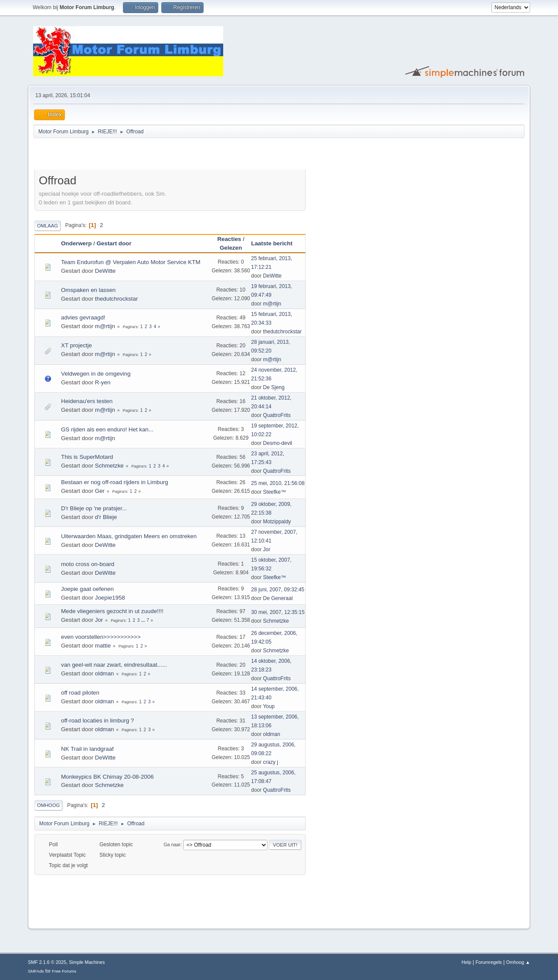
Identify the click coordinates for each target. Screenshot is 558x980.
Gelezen (231, 248)
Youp (269, 706)
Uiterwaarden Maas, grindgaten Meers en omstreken (129, 536)
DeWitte (105, 271)
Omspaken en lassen (88, 290)
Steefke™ (274, 492)
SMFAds (36, 971)
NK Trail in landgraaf (87, 749)
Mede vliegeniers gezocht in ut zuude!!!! (112, 611)
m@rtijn (272, 304)
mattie (103, 646)
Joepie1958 (110, 598)
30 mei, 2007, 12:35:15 (278, 612)
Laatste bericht (276, 243)
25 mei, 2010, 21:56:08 (278, 483)
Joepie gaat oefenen (87, 589)
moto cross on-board (88, 564)
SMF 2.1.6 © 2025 (47, 962)
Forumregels (489, 962)
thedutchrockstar (117, 299)
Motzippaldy (277, 522)
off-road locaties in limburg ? (97, 721)
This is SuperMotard (87, 457)
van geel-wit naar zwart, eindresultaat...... (114, 665)
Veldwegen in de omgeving (96, 374)
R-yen (103, 382)
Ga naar (172, 844)
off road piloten (80, 693)
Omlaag (48, 226)
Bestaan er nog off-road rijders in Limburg (115, 482)
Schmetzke (109, 466)
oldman (105, 673)
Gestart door (114, 243)
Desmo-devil (277, 443)
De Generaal (278, 598)
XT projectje (77, 345)
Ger (100, 491)
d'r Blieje (106, 517)
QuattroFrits (277, 415)
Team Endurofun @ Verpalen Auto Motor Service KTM (131, 262)
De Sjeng (274, 387)
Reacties (229, 239)
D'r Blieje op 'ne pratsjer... (94, 508)
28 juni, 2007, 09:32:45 (278, 590)
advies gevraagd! (83, 317)
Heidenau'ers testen (87, 401)
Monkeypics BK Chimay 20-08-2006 (107, 777)
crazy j (270, 762)
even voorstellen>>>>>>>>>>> (101, 637)
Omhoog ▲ (518, 962)
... (144, 620)
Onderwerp (76, 243)
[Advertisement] (136, 155)
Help (466, 962)
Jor (267, 549)
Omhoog (48, 805)
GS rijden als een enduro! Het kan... (107, 429)
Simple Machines (87, 962)
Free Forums (64, 971)
